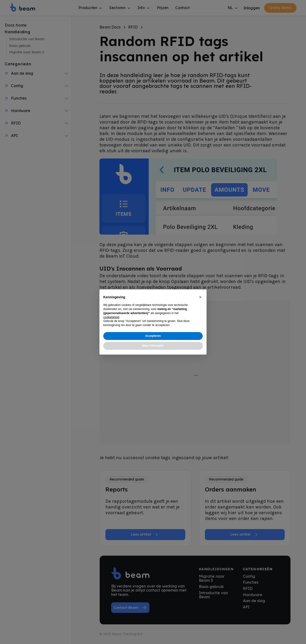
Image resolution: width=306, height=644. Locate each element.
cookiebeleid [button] (111, 317)
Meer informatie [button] (153, 346)
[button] (200, 297)
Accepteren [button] (153, 336)
